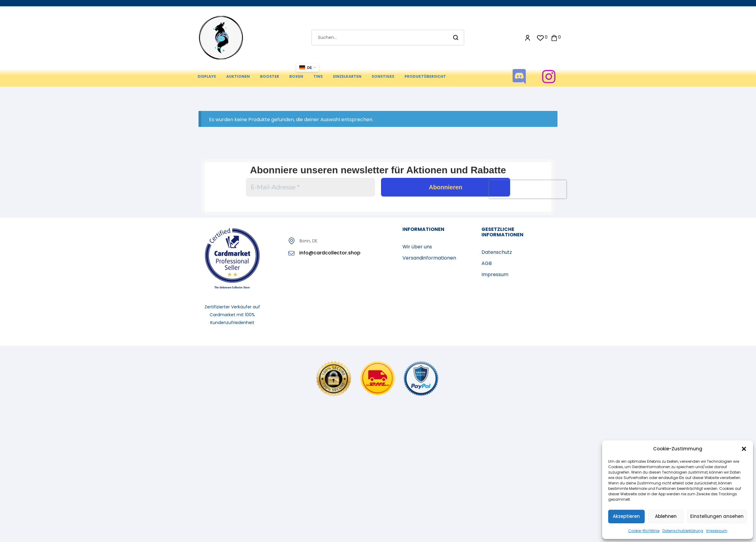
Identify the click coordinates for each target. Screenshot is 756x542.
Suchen (456, 38)
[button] (744, 449)
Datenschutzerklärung (683, 531)
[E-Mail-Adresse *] (310, 187)
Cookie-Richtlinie (644, 531)
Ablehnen (666, 516)
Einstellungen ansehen (717, 516)
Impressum (717, 531)
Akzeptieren (626, 516)
